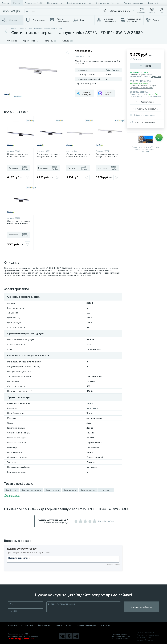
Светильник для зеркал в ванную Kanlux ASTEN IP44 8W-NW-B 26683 (19, 223)
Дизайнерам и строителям (79, 3)
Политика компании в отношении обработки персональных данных (120, 636)
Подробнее (156, 77)
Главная (6, 3)
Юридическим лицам (133, 3)
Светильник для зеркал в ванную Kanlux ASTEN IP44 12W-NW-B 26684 (48, 156)
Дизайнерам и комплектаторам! (143, 85)
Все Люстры (12, 11)
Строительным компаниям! (141, 88)
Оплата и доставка (64, 625)
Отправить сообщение (142, 607)
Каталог (17, 3)
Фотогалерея (44, 625)
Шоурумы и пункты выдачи (141, 75)
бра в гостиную (52, 490)
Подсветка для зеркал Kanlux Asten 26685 (18, 155)
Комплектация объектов (107, 3)
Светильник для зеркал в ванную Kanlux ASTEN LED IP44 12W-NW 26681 (108, 158)
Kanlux (90, 403)
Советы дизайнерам (87, 625)
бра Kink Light (12, 490)
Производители (55, 3)
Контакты (105, 625)
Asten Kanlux (112, 70)
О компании (27, 625)
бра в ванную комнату (32, 490)
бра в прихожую (88, 490)
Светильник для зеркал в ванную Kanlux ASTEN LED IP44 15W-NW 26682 (78, 158)
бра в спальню (106, 490)
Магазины (12, 625)
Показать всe (12, 495)
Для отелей (153, 3)
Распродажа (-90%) (34, 3)
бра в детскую (70, 490)
